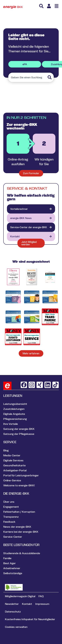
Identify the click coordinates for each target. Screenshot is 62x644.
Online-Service (12, 480)
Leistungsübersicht (15, 404)
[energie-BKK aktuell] (31, 218)
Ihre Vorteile (11, 424)
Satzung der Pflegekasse (19, 434)
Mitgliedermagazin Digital (20, 596)
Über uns (9, 502)
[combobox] (28, 77)
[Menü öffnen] (57, 6)
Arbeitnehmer (12, 568)
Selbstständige (13, 573)
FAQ (41, 596)
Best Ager (10, 563)
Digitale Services (13, 460)
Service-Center (13, 537)
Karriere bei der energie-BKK (21, 532)
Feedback (9, 522)
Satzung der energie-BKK (19, 429)
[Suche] (41, 6)
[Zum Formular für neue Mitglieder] (31, 173)
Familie (7, 558)
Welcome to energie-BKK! (19, 485)
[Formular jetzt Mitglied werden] (31, 243)
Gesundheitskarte (14, 465)
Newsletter (12, 604)
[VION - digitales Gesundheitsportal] (31, 227)
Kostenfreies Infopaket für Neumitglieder (30, 619)
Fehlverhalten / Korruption (19, 512)
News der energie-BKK (17, 527)
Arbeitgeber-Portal (15, 470)
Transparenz (11, 517)
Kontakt (27, 604)
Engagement (11, 507)
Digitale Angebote (14, 414)
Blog (6, 450)
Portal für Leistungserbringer (21, 475)
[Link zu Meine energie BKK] (49, 6)
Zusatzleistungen (14, 409)
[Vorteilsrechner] (31, 209)
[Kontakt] (31, 236)
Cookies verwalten (16, 627)
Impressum (42, 604)
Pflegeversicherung (15, 419)
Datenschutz (13, 611)
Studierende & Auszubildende (22, 553)
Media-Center (12, 455)
